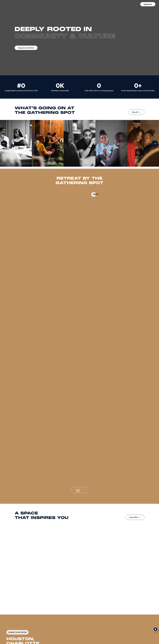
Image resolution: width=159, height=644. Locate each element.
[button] (144, 4)
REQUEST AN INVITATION (18, 632)
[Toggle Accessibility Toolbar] (155, 629)
